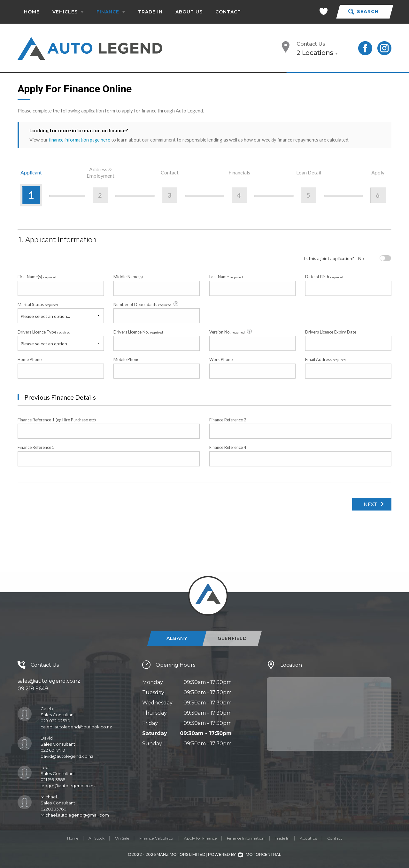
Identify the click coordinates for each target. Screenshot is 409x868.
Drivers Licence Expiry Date (331, 332)
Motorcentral (260, 854)
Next (369, 504)
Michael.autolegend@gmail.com (75, 815)
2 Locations (315, 53)
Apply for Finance (200, 838)
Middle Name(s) (128, 277)
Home (32, 12)
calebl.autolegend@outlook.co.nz (76, 726)
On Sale (122, 838)
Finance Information (246, 838)
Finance (111, 12)
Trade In (150, 12)
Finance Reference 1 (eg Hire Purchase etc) (57, 419)
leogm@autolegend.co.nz (68, 785)
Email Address (325, 359)
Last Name (226, 277)
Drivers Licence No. (138, 332)
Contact (228, 12)
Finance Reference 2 (228, 419)
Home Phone (30, 359)
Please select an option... (45, 316)
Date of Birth (324, 277)
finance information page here (80, 140)
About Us (189, 12)
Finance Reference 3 (36, 447)
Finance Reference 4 (228, 447)
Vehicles (68, 12)
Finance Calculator (157, 838)
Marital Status (38, 304)
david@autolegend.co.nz (67, 756)
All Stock (96, 838)
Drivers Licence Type (44, 332)
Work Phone (221, 359)
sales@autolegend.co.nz (49, 681)
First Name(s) (37, 277)
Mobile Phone (126, 359)
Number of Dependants (146, 304)
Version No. (231, 332)
